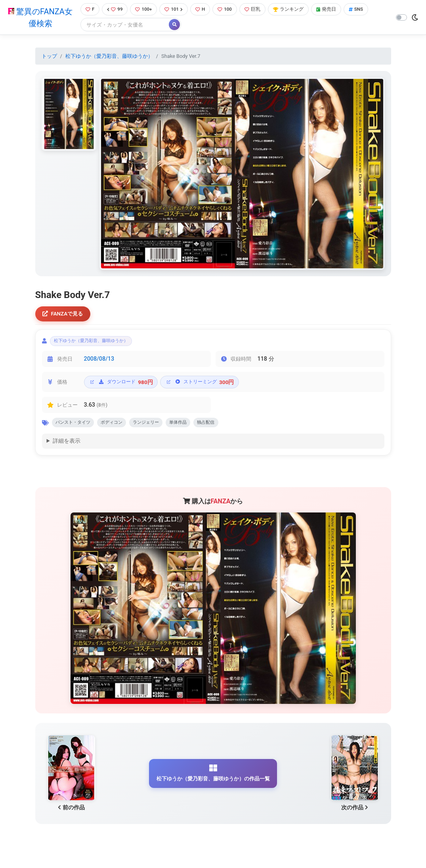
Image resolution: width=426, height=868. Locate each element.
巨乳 (257, 10)
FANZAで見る (65, 315)
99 (114, 10)
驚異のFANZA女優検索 (39, 18)
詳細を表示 (67, 447)
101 (176, 10)
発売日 (335, 10)
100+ (144, 10)
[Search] (123, 26)
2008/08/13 (99, 363)
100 (229, 10)
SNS (366, 10)
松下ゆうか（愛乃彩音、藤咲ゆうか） (109, 57)
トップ (49, 57)
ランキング (295, 10)
